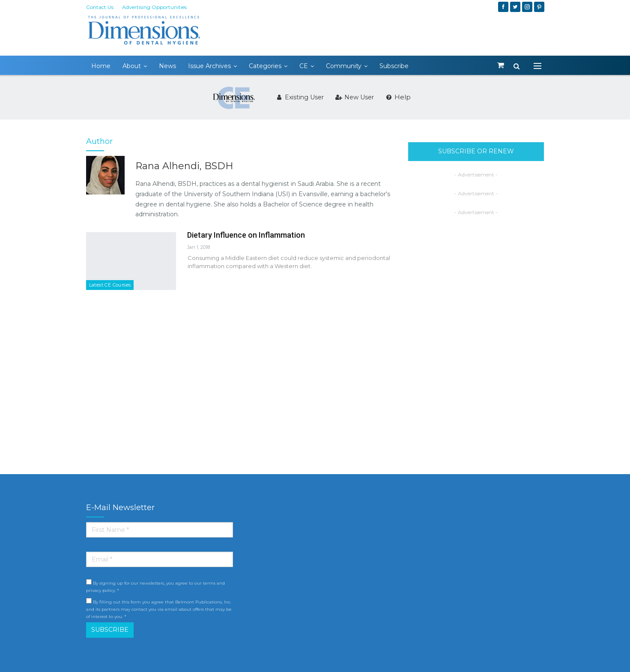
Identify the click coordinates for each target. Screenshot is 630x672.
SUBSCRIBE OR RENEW (476, 151)
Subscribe (394, 66)
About (132, 66)
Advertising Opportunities (154, 7)
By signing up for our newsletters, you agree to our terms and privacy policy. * (155, 586)
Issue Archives (209, 66)
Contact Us (100, 7)
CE (304, 66)
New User (354, 97)
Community (344, 66)
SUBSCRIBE (110, 630)
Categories (265, 66)
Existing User (300, 97)
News (167, 66)
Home (101, 66)
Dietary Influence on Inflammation (246, 235)
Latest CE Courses (110, 285)
